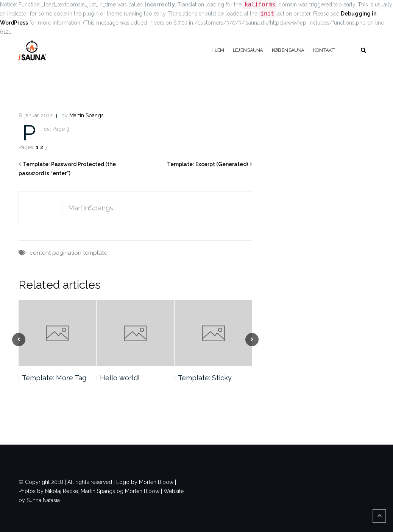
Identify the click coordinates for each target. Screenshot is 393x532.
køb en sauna (288, 50)
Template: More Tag (54, 378)
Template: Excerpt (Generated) (207, 164)
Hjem (218, 50)
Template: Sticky (205, 378)
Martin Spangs (87, 115)
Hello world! (120, 378)
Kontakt (324, 50)
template (95, 253)
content (40, 253)
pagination (67, 253)
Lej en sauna (248, 50)
